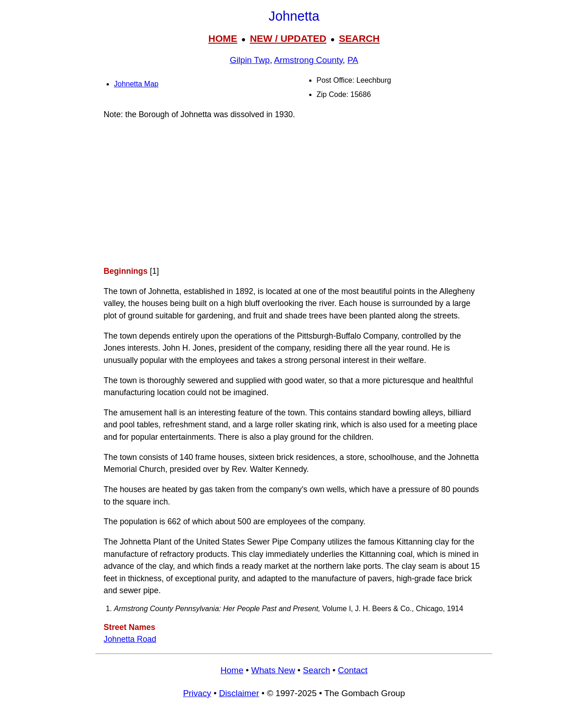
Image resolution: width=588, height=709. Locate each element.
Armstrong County (308, 60)
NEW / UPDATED (288, 38)
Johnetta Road (130, 639)
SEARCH (359, 38)
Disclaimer (239, 693)
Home (232, 670)
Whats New (273, 670)
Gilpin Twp (250, 60)
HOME (223, 38)
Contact (353, 670)
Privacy (197, 693)
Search (316, 670)
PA (353, 60)
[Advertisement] (294, 193)
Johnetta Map (136, 84)
